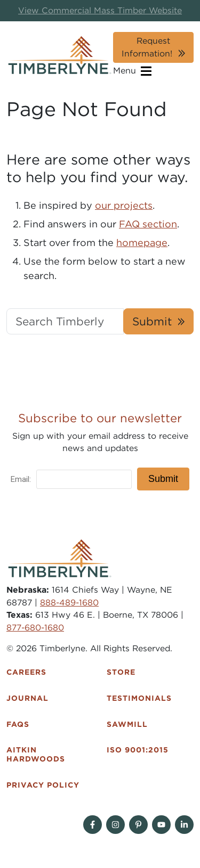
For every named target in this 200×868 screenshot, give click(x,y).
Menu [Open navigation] (132, 71)
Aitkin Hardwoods (36, 754)
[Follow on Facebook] (93, 825)
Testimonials (139, 698)
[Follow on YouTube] (161, 825)
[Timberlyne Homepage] (60, 55)
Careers (26, 672)
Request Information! (147, 47)
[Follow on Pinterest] (138, 825)
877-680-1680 (35, 628)
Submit (152, 321)
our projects (124, 205)
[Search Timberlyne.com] (65, 321)
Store (121, 672)
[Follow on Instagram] (115, 825)
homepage (142, 243)
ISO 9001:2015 (138, 750)
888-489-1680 (69, 603)
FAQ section (148, 224)
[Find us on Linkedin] (184, 825)
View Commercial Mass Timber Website (100, 10)
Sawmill (127, 724)
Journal (27, 698)
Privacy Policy (43, 785)
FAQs (18, 724)
